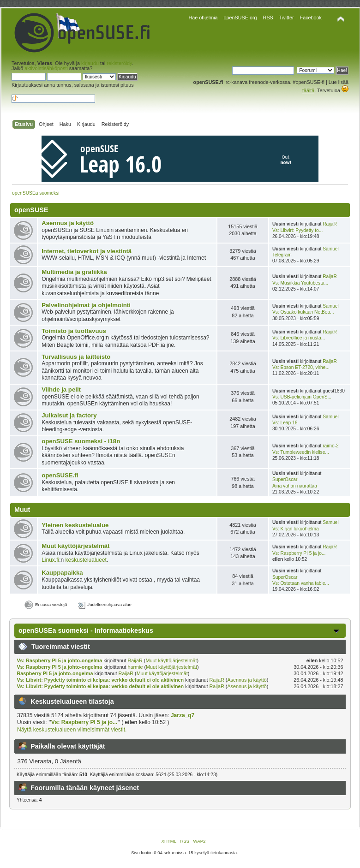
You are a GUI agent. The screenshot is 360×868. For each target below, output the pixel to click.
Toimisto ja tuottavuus (74, 331)
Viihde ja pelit (61, 389)
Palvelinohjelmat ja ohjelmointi (86, 305)
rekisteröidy (119, 63)
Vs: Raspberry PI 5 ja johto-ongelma (59, 660)
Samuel (331, 249)
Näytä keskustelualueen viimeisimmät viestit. (72, 730)
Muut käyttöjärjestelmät (75, 546)
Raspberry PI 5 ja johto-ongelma (55, 673)
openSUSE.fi (60, 475)
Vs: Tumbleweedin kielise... (301, 452)
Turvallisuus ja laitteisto (76, 357)
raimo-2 (331, 446)
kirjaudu (90, 63)
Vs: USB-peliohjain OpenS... (302, 397)
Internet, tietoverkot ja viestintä (87, 251)
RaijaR (330, 224)
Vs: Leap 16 (285, 423)
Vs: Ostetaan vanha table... (301, 583)
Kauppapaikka (62, 573)
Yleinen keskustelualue (75, 525)
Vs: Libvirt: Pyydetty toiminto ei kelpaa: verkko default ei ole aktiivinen (100, 680)
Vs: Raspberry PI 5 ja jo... (299, 553)
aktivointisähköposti (46, 68)
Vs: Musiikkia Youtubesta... (300, 283)
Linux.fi (50, 560)
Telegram (282, 255)
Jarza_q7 (183, 715)
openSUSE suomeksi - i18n (81, 441)
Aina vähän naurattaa (295, 486)
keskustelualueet (86, 560)
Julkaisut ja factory (69, 415)
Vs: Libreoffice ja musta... (299, 338)
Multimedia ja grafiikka (74, 272)
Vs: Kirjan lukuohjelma (296, 529)
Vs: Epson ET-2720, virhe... (301, 367)
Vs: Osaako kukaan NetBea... (303, 312)
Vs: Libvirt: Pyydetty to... (297, 230)
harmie (135, 667)
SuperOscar (285, 479)
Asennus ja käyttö (68, 223)
